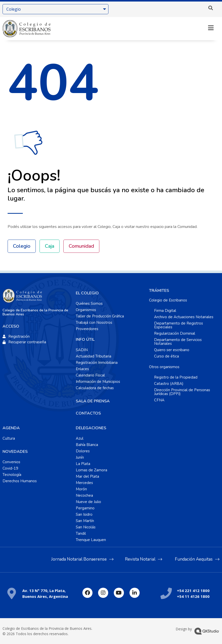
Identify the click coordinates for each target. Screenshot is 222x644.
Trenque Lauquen (91, 540)
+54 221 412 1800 (193, 591)
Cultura (9, 438)
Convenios (11, 462)
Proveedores (87, 329)
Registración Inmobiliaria (97, 363)
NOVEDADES (15, 452)
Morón (81, 489)
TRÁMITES (159, 291)
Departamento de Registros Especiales (179, 325)
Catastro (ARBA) (169, 384)
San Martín (85, 521)
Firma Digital (165, 311)
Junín (80, 457)
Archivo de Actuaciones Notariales (184, 317)
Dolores (83, 451)
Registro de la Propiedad (176, 377)
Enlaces (82, 369)
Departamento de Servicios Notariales (178, 342)
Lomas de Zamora (91, 470)
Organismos (86, 310)
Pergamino (85, 508)
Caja (50, 246)
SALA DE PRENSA (93, 401)
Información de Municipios (98, 382)
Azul (80, 438)
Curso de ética (166, 356)
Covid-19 (10, 468)
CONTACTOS (88, 413)
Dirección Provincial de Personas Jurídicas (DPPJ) (182, 392)
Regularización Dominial (175, 333)
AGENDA (11, 428)
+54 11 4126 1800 (193, 596)
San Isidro (84, 514)
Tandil (81, 533)
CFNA (159, 400)
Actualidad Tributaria (94, 356)
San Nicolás (86, 527)
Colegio (22, 246)
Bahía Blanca (87, 445)
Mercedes (84, 483)
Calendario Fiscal (90, 375)
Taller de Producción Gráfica (100, 316)
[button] (211, 8)
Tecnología (12, 475)
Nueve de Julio (88, 502)
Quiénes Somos (89, 303)
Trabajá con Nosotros (94, 323)
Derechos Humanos (20, 481)
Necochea (84, 495)
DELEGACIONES (91, 428)
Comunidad (81, 246)
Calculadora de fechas (95, 388)
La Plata (83, 464)
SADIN (82, 350)
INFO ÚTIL (85, 339)
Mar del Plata (87, 476)
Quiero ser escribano (172, 350)
